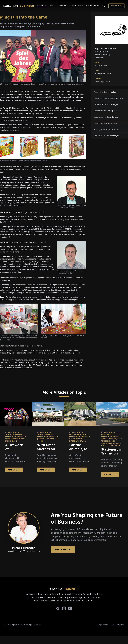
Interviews (42, 5)
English (94, 6)
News (80, 5)
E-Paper (72, 5)
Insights (53, 5)
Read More (14, 470)
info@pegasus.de (103, 73)
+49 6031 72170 (102, 66)
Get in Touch (63, 549)
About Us (89, 5)
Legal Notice (103, 625)
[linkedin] (70, 608)
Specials (63, 5)
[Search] (104, 6)
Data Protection (118, 625)
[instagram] (64, 608)
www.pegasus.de (103, 81)
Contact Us (116, 6)
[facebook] (58, 608)
